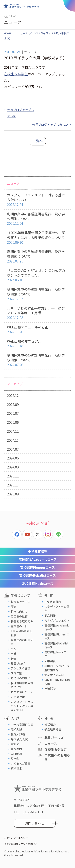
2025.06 (13, 422)
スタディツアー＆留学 (57, 608)
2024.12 (13, 431)
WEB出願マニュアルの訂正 (37, 330)
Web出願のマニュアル (37, 344)
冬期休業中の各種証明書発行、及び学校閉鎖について (37, 219)
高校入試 (16, 729)
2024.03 (13, 467)
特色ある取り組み (22, 621)
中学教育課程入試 (22, 725)
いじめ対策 (18, 697)
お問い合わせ (35, 823)
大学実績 (50, 661)
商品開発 (50, 615)
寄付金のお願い (21, 678)
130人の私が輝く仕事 (22, 633)
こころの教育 (19, 616)
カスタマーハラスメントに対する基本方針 (22, 706)
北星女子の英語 (54, 675)
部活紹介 (50, 725)
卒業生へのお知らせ (57, 757)
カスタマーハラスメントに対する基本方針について (37, 200)
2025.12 (13, 395)
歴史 (14, 607)
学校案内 (16, 749)
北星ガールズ (54, 738)
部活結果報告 (53, 729)
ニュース (23, 33)
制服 (14, 649)
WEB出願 (17, 754)
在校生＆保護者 (56, 749)
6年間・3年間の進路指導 (57, 682)
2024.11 (13, 440)
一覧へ (38, 141)
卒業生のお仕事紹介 (22, 642)
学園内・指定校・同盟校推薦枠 (57, 668)
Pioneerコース (37, 567)
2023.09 (13, 494)
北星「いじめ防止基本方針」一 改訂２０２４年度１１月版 (37, 313)
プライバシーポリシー (16, 838)
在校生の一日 (19, 626)
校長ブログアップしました (50, 124)
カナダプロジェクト (57, 620)
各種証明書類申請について (22, 685)
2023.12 (13, 476)
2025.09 (13, 404)
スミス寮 (16, 673)
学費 (14, 654)
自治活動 (50, 689)
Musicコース (38, 584)
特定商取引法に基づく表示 (18, 844)
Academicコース (38, 559)
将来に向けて (19, 611)
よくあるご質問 (21, 764)
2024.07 (13, 449)
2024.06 (13, 458)
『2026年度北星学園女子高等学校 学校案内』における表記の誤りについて (37, 238)
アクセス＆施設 (20, 668)
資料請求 (16, 768)
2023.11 (13, 485)
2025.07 (13, 413)
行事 (14, 659)
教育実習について (22, 692)
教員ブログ (18, 663)
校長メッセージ (21, 602)
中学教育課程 (38, 551)
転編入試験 (18, 734)
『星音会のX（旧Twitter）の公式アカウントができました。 (37, 275)
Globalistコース (37, 575)
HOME (8, 33)
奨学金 (15, 759)
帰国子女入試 (19, 739)
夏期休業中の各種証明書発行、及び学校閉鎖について (37, 256)
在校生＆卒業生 (16, 74)
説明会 (15, 744)
